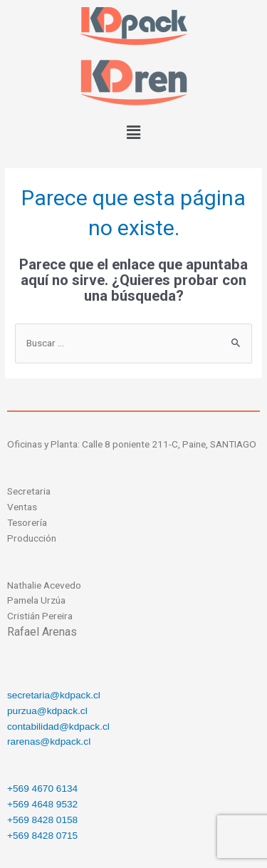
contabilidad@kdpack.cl (58, 727)
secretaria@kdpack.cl (54, 695)
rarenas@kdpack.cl (49, 742)
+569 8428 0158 (42, 820)
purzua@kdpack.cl (47, 711)
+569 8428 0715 (42, 836)
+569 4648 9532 (42, 804)
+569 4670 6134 (42, 789)
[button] (133, 133)
